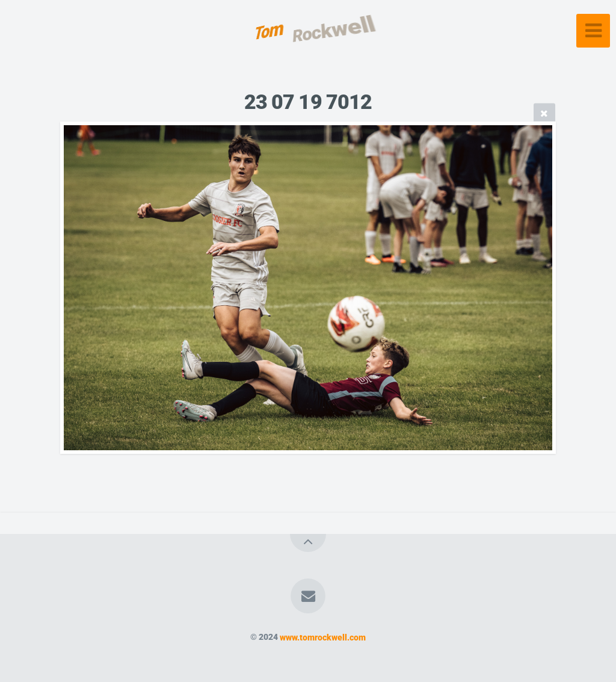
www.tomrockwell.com (323, 637)
